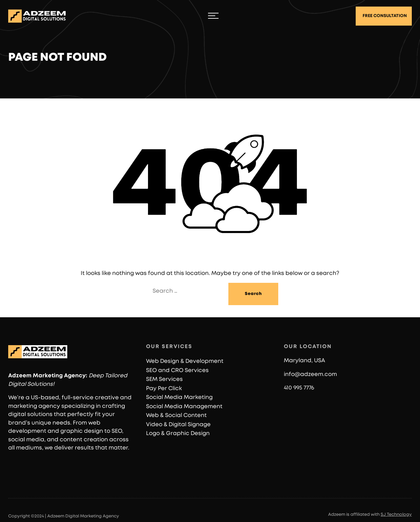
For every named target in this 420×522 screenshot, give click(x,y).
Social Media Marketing (179, 397)
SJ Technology (396, 515)
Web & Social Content (176, 415)
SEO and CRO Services (177, 370)
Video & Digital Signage (178, 424)
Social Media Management (184, 406)
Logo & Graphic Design (178, 433)
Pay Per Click (164, 388)
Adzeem (20, 376)
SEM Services (164, 379)
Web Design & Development (185, 361)
